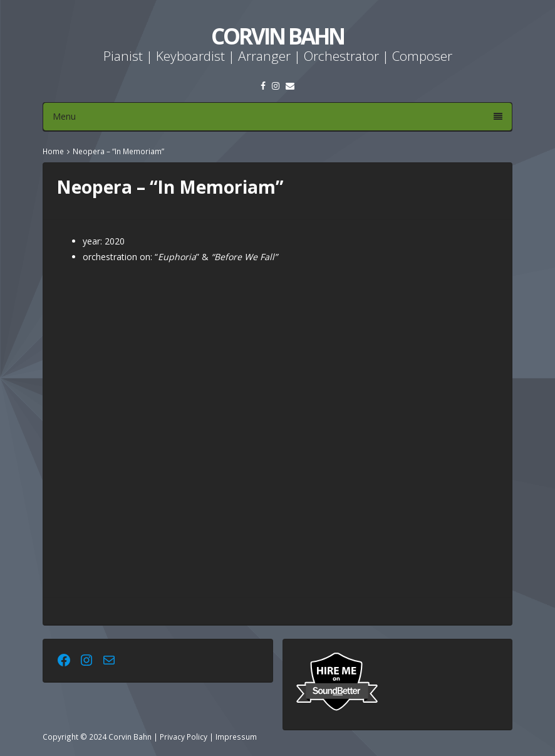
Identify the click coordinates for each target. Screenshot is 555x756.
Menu (277, 116)
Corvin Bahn (277, 36)
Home (53, 151)
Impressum (236, 737)
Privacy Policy (184, 737)
